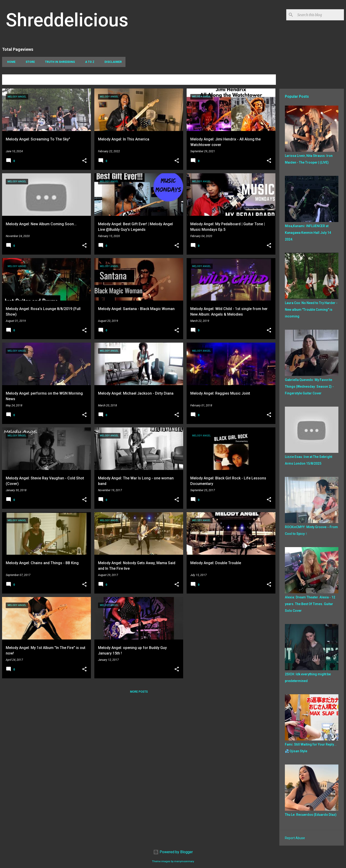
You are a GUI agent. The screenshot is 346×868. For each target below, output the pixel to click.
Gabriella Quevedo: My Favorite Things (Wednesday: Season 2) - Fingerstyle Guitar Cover (309, 387)
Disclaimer (112, 62)
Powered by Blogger (173, 852)
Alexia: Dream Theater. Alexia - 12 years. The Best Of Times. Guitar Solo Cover (310, 604)
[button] (84, 161)
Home (10, 62)
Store (29, 62)
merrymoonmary (184, 861)
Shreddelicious (67, 20)
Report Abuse (295, 838)
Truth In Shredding (59, 62)
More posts (139, 692)
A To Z (88, 62)
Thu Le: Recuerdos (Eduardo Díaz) (311, 815)
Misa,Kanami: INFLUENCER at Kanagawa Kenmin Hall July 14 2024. (308, 233)
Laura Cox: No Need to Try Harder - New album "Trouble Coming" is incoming (311, 310)
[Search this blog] (320, 15)
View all (266, 80)
